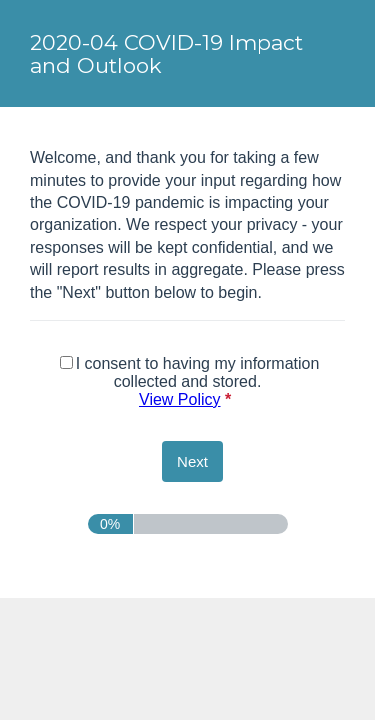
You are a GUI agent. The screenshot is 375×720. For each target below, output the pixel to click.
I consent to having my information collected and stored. (190, 381)
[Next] (192, 461)
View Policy (180, 399)
